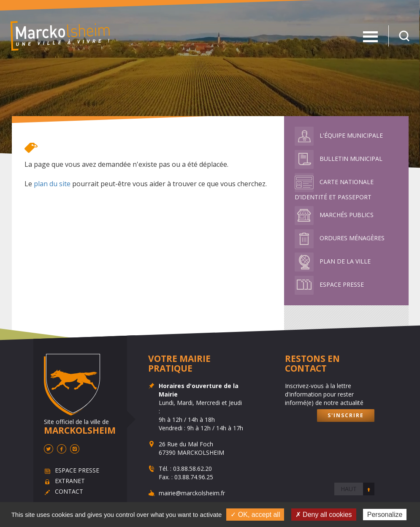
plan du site (52, 184)
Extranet (69, 481)
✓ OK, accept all (255, 515)
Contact (69, 491)
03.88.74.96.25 (194, 477)
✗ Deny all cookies (324, 515)
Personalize (385, 515)
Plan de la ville (333, 261)
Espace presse (329, 284)
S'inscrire (346, 415)
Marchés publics (334, 215)
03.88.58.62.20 (192, 469)
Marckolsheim (60, 36)
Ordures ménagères (340, 238)
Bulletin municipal (339, 159)
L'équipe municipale (339, 135)
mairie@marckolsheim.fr (192, 493)
